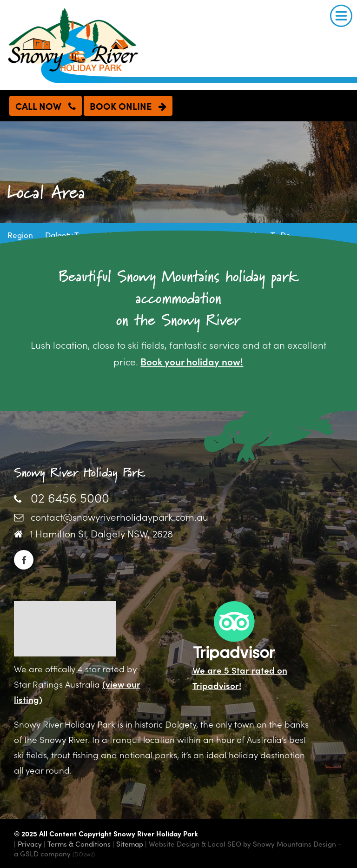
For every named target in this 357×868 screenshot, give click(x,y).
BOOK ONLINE (128, 106)
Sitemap (130, 844)
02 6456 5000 (70, 497)
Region (20, 235)
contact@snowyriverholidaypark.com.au (119, 517)
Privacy (30, 844)
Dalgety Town (69, 235)
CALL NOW (46, 106)
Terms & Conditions (79, 844)
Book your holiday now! (192, 361)
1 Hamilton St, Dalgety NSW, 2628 (101, 533)
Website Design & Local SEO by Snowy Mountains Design (242, 844)
